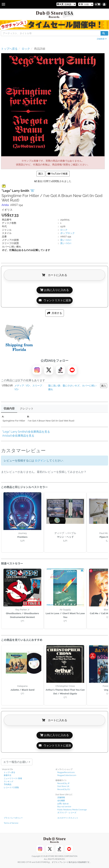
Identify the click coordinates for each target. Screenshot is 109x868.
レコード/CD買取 (11, 788)
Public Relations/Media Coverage (72, 810)
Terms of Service (11, 823)
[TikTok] (60, 370)
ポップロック (68, 233)
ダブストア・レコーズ (67, 813)
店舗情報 (61, 797)
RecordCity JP (63, 783)
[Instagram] (37, 370)
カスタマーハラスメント (68, 818)
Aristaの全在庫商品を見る (18, 436)
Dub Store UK (63, 786)
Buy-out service (64, 807)
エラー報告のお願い (17, 762)
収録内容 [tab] (9, 408)
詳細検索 (102, 39)
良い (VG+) (66, 240)
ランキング (9, 782)
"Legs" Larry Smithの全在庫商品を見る (26, 432)
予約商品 (8, 784)
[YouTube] (72, 370)
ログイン (40, 461)
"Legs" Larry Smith (15, 191)
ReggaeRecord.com (66, 772)
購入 (41, 174)
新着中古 (8, 775)
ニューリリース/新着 (13, 778)
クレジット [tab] (27, 408)
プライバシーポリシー (13, 818)
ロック (64, 230)
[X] (49, 370)
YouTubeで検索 (58, 174)
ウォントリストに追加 (55, 300)
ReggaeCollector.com (67, 775)
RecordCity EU (64, 789)
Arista (5, 205)
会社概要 (61, 801)
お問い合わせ (63, 804)
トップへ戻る (9, 772)
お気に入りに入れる (54, 290)
